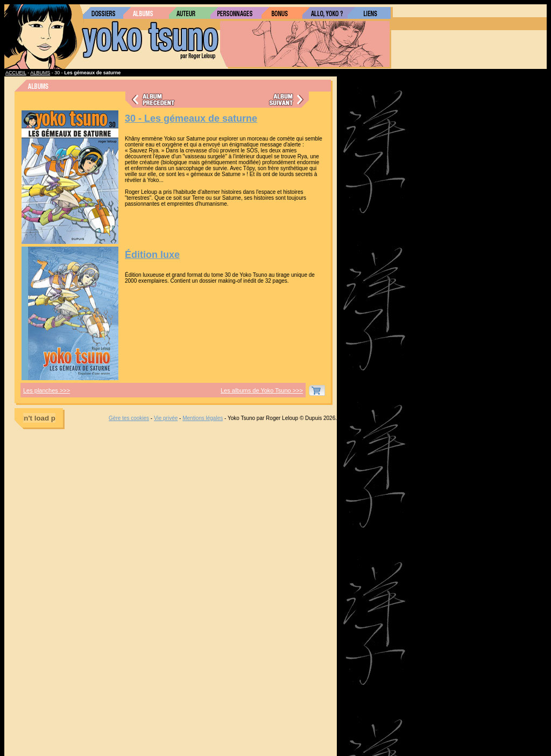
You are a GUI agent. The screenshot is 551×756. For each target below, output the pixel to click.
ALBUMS (40, 73)
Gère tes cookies (129, 418)
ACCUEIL (16, 73)
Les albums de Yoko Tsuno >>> (262, 390)
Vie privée (166, 418)
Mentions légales (203, 418)
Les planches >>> (47, 390)
